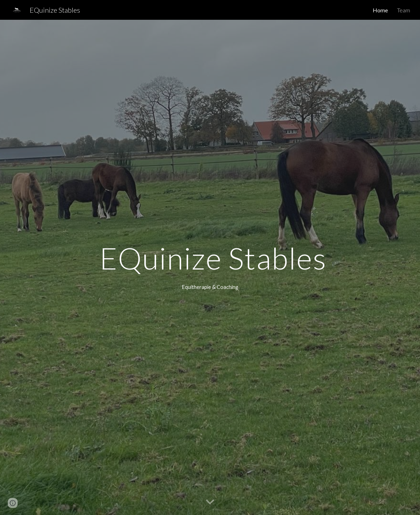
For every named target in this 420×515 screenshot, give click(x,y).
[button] (210, 502)
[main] (210, 258)
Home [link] (380, 10)
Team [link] (404, 10)
